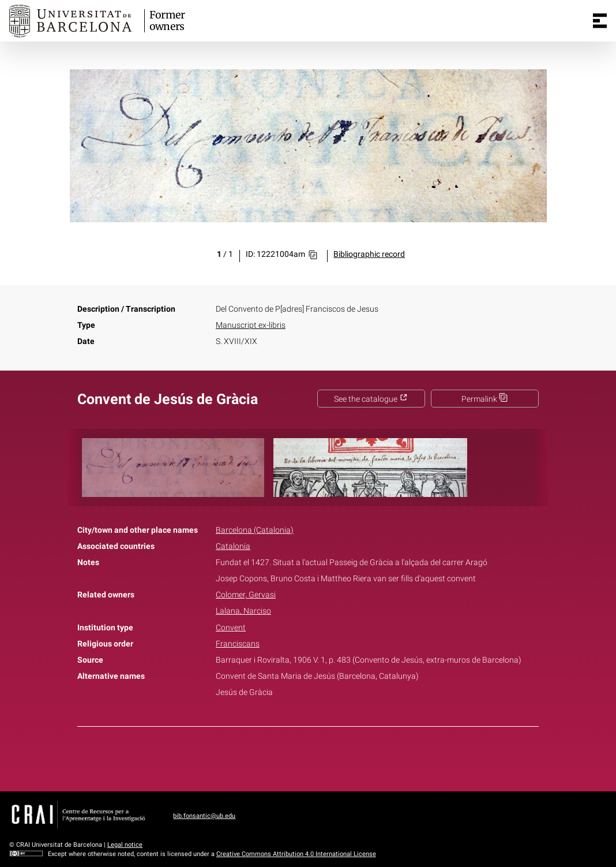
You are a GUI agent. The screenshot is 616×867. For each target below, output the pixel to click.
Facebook (276, 757)
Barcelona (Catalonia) (255, 530)
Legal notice (125, 845)
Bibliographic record (369, 254)
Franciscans (238, 644)
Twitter (302, 757)
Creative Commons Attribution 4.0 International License (296, 854)
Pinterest (328, 757)
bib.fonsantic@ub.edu (204, 816)
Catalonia (233, 546)
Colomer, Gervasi (246, 595)
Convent (231, 628)
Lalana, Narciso (243, 611)
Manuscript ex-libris (251, 325)
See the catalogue (371, 399)
